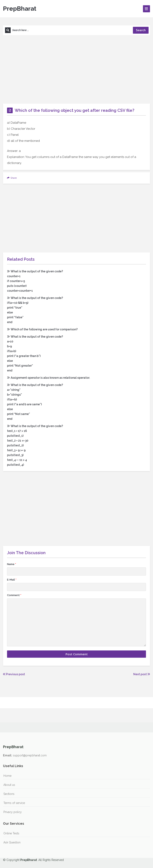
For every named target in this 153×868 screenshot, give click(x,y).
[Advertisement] (76, 69)
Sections (9, 794)
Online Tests (11, 833)
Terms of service (14, 803)
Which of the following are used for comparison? (42, 329)
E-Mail (12, 580)
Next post (142, 674)
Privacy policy (13, 812)
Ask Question (12, 842)
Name (12, 564)
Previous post (14, 674)
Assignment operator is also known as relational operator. (48, 378)
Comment (14, 595)
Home (7, 776)
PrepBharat (20, 9)
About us (9, 785)
